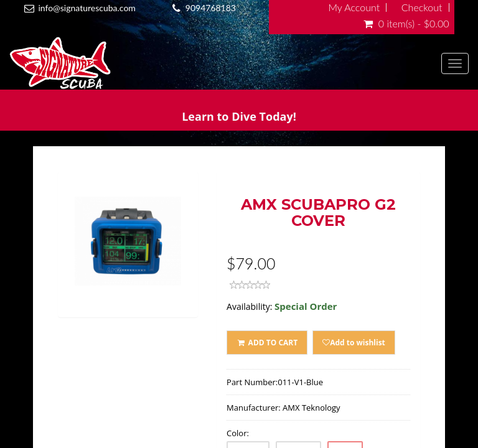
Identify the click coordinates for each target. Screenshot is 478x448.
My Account (354, 7)
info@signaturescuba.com (87, 8)
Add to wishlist (354, 343)
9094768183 (211, 8)
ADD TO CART (267, 343)
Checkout (422, 7)
